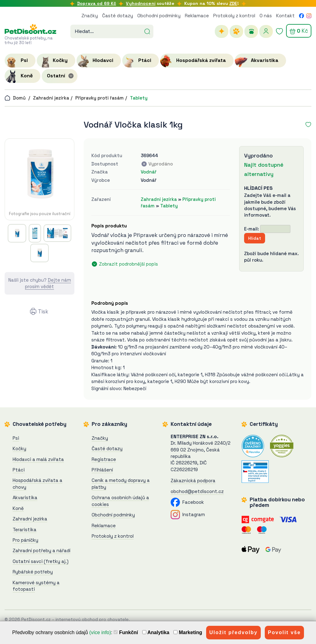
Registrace (104, 459)
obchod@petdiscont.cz (197, 491)
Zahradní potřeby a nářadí (42, 550)
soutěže (150, 3)
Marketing (188, 632)
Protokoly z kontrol (234, 16)
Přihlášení (102, 470)
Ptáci (19, 470)
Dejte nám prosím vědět (48, 283)
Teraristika (25, 530)
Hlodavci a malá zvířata (38, 459)
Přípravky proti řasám (100, 98)
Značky (90, 16)
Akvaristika (25, 497)
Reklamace (197, 16)
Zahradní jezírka (51, 98)
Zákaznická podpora (193, 481)
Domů (15, 98)
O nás (266, 16)
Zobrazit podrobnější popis (129, 264)
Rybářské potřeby (33, 572)
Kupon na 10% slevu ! (212, 3)
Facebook (187, 502)
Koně (18, 508)
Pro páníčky (25, 540)
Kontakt (285, 16)
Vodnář (149, 172)
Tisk (43, 312)
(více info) (100, 632)
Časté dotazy (118, 16)
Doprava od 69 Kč (97, 3)
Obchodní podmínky (159, 16)
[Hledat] (147, 31)
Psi (16, 438)
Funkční (126, 632)
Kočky (19, 448)
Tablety (139, 98)
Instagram (188, 514)
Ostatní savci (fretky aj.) (41, 561)
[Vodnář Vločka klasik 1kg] (39, 174)
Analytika (156, 632)
